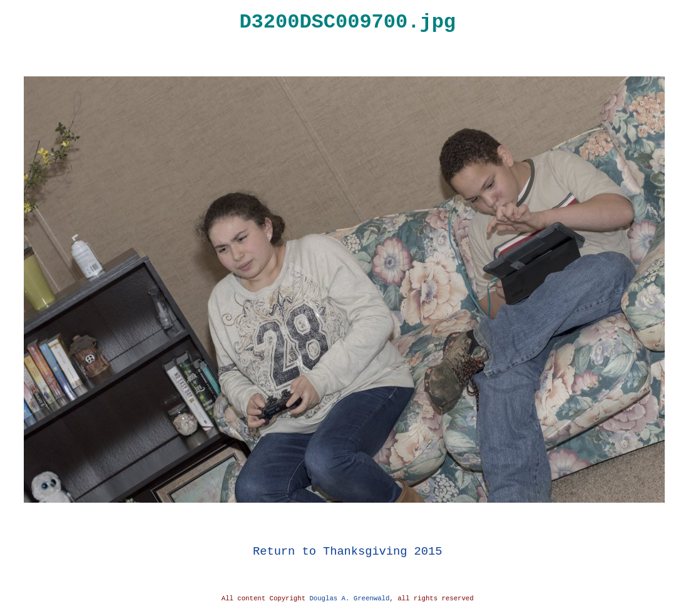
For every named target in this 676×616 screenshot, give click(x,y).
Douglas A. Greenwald (349, 598)
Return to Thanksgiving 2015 (347, 551)
